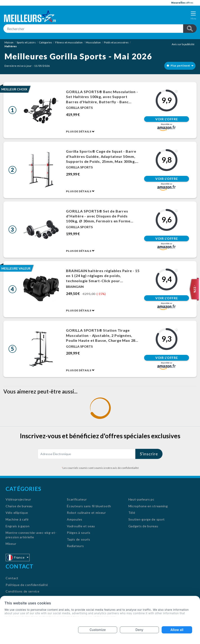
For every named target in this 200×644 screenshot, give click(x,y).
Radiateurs (75, 546)
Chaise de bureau (19, 506)
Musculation (93, 42)
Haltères (11, 46)
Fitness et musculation (69, 42)
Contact (12, 578)
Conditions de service (23, 591)
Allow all (177, 630)
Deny (140, 630)
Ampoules (75, 519)
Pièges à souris (79, 533)
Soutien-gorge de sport (147, 519)
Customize (98, 630)
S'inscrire (149, 454)
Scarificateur (77, 499)
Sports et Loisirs (26, 42)
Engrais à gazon (18, 526)
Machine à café (17, 519)
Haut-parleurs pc (141, 499)
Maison (9, 42)
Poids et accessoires (116, 42)
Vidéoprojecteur (18, 499)
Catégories (45, 42)
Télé (132, 513)
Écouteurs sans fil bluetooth (89, 506)
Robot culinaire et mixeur (86, 513)
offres (182, 3)
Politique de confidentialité (27, 585)
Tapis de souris (79, 539)
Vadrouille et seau (81, 526)
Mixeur (11, 544)
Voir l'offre (167, 119)
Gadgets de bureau (143, 526)
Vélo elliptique (17, 513)
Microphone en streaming (148, 506)
